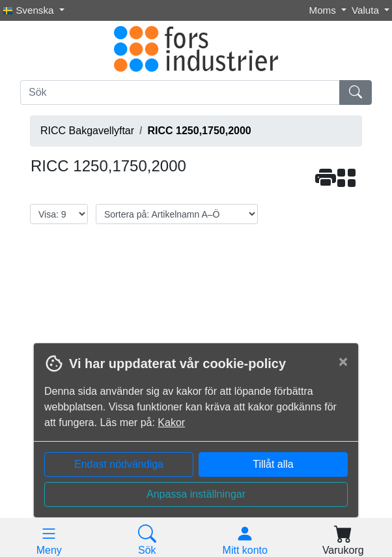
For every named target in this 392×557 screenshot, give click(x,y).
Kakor (171, 422)
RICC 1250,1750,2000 (200, 131)
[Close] (343, 362)
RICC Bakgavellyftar (87, 131)
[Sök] (180, 93)
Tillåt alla (273, 464)
